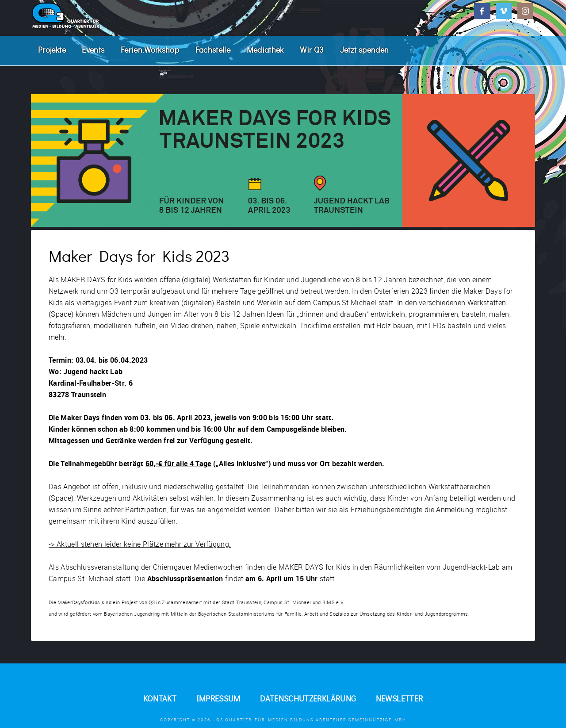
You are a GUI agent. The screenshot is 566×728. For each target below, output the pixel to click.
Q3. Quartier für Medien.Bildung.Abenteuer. (97, 15)
